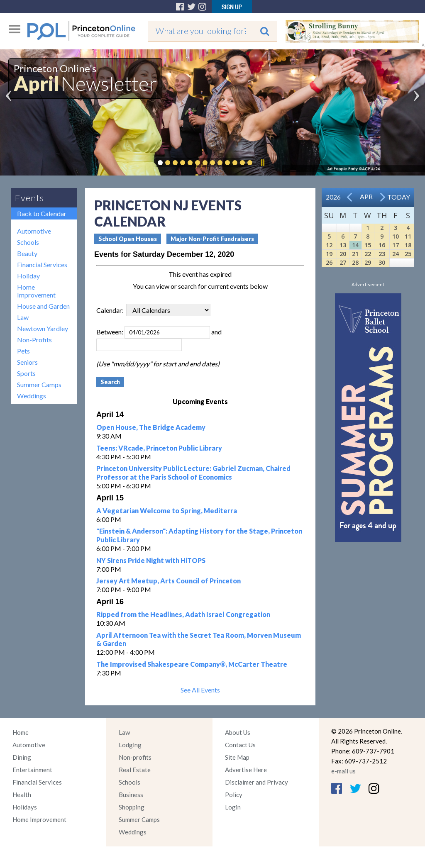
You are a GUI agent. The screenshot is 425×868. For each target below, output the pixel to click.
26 (329, 262)
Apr (366, 196)
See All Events (200, 690)
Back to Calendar (42, 213)
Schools (28, 242)
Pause (262, 163)
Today (399, 197)
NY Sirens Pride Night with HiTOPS (151, 560)
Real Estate (135, 770)
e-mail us (343, 771)
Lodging (130, 745)
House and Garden (43, 306)
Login (233, 807)
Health (22, 795)
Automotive (34, 231)
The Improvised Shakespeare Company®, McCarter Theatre (192, 664)
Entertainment (32, 770)
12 (329, 245)
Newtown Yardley (43, 328)
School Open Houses (128, 239)
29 (368, 262)
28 (355, 262)
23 (382, 254)
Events (29, 198)
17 (396, 245)
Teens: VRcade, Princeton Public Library (159, 448)
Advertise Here (246, 770)
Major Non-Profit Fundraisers (212, 239)
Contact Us (240, 745)
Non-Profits (34, 340)
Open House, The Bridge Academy (151, 427)
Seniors (27, 362)
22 (368, 254)
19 (329, 254)
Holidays (25, 807)
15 (368, 245)
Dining (22, 757)
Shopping (132, 807)
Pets (23, 351)
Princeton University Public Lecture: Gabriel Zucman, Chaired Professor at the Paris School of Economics (193, 473)
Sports (26, 373)
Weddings (32, 396)
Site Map (237, 757)
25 (408, 254)
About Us (238, 732)
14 (355, 245)
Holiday (28, 276)
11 (408, 236)
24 (396, 254)
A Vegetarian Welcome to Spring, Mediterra (167, 511)
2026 (333, 197)
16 (382, 245)
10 (396, 236)
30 (382, 262)
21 (355, 254)
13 (343, 245)
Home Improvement (36, 291)
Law (23, 317)
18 (408, 245)
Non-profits (135, 757)
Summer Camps (39, 384)
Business (131, 795)
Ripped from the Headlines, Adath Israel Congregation (183, 614)
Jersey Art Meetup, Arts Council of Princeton (169, 581)
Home (21, 732)
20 (343, 254)
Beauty (27, 253)
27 (343, 262)
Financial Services (42, 265)
